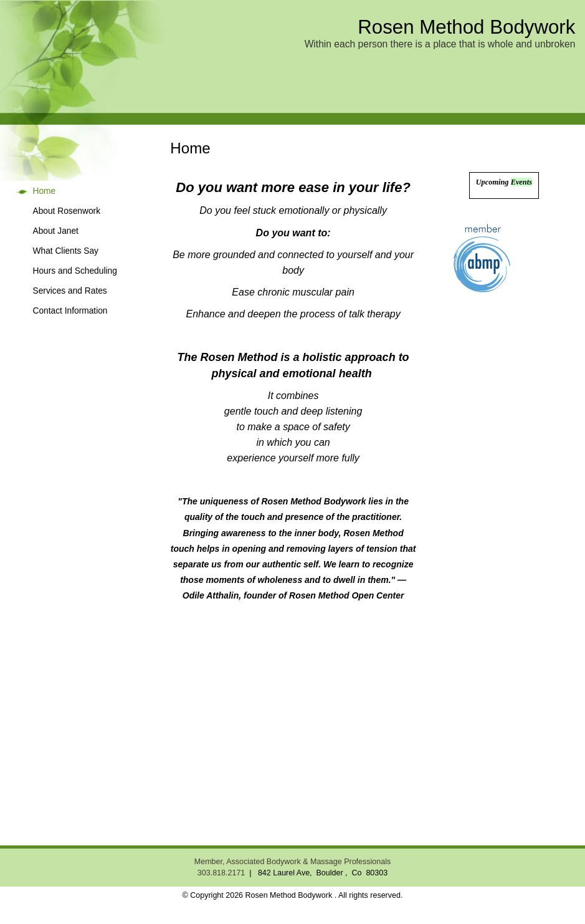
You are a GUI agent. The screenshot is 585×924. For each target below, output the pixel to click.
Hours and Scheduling (75, 271)
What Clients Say (66, 251)
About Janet (56, 231)
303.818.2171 (221, 873)
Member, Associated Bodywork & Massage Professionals (292, 862)
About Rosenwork (67, 211)
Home (45, 191)
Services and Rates (70, 291)
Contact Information (70, 311)
